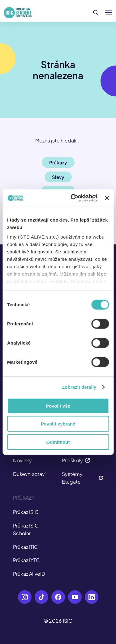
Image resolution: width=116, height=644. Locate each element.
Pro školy (76, 460)
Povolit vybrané (58, 424)
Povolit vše (58, 406)
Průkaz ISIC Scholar (26, 530)
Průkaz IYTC (26, 560)
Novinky (22, 460)
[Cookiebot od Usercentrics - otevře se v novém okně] (73, 198)
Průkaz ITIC (26, 547)
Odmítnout (58, 442)
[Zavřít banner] (107, 198)
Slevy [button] (58, 177)
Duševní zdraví (29, 474)
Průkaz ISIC (26, 512)
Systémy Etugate (83, 478)
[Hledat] (96, 13)
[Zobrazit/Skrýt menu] (109, 13)
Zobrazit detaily (79, 387)
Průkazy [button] (58, 162)
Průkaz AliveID (29, 574)
